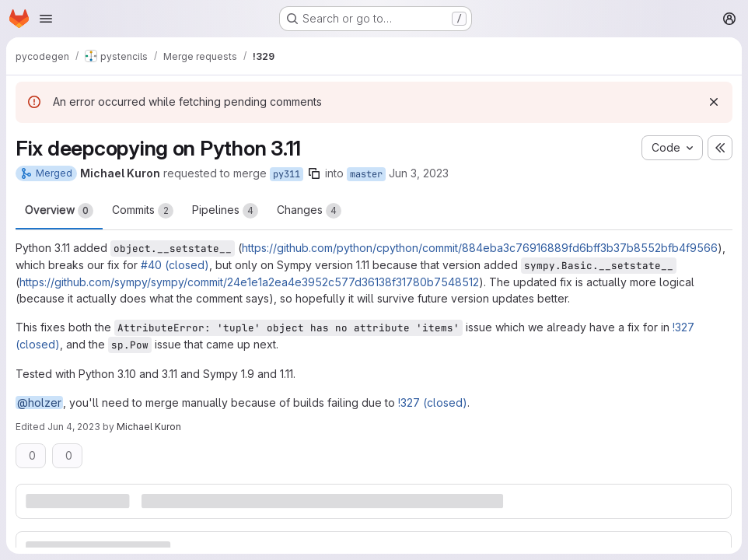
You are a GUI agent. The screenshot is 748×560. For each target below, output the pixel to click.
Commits (143, 211)
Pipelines (225, 211)
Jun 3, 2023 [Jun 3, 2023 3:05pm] (419, 173)
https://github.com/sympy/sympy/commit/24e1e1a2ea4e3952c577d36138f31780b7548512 (249, 282)
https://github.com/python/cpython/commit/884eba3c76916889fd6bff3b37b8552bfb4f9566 (480, 248)
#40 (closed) (175, 265)
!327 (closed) (433, 402)
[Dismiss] (714, 102)
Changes (309, 211)
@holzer (39, 402)
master (366, 174)
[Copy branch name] (314, 173)
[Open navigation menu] (46, 19)
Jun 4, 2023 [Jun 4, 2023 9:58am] (74, 427)
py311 (287, 174)
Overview (59, 211)
